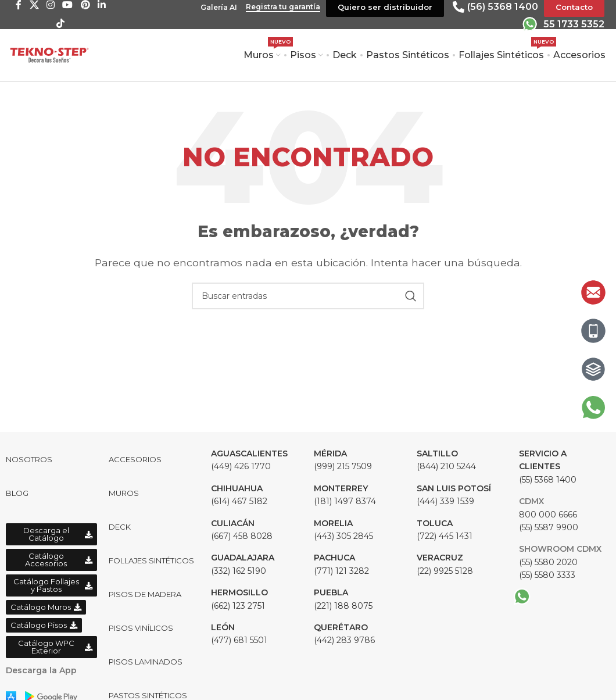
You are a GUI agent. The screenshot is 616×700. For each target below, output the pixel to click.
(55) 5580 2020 (548, 562)
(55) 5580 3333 (547, 575)
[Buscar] (308, 296)
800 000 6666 (548, 515)
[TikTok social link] (61, 24)
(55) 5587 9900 (549, 527)
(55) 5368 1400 (548, 467)
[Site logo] (49, 54)
